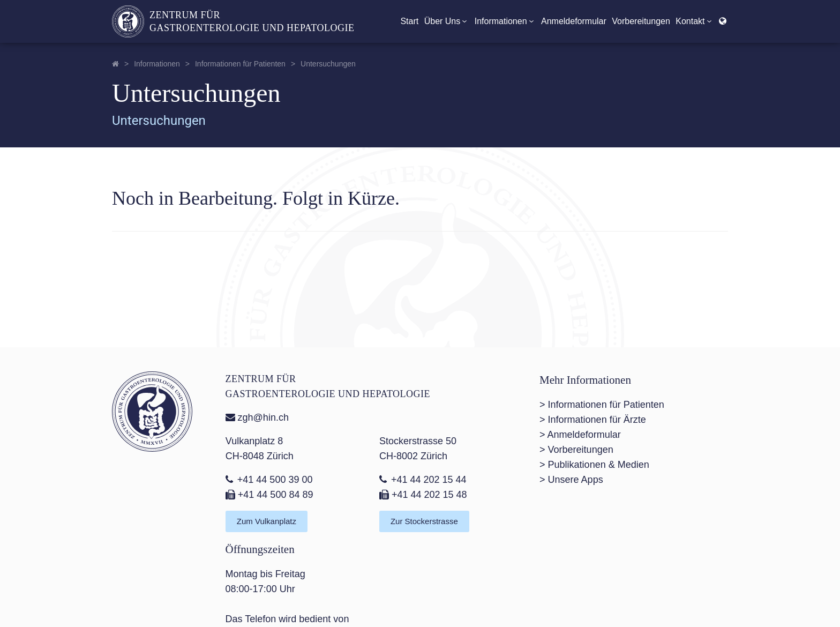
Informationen (505, 21)
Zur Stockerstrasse (424, 521)
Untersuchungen (328, 64)
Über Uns (447, 21)
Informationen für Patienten (240, 64)
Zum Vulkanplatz (267, 521)
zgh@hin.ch (257, 417)
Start (409, 21)
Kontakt (694, 21)
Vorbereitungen (641, 21)
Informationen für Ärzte (597, 420)
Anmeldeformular (574, 21)
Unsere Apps (576, 480)
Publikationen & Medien (599, 465)
